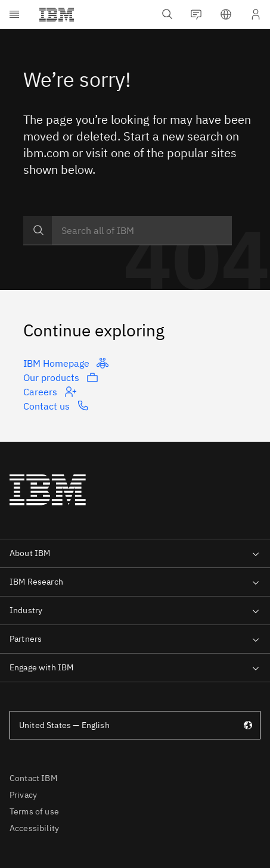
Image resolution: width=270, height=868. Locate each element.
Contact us (56, 405)
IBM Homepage (66, 363)
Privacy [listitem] (23, 795)
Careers (50, 392)
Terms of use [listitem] (34, 811)
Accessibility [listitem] (34, 828)
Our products (61, 377)
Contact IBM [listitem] (33, 778)
